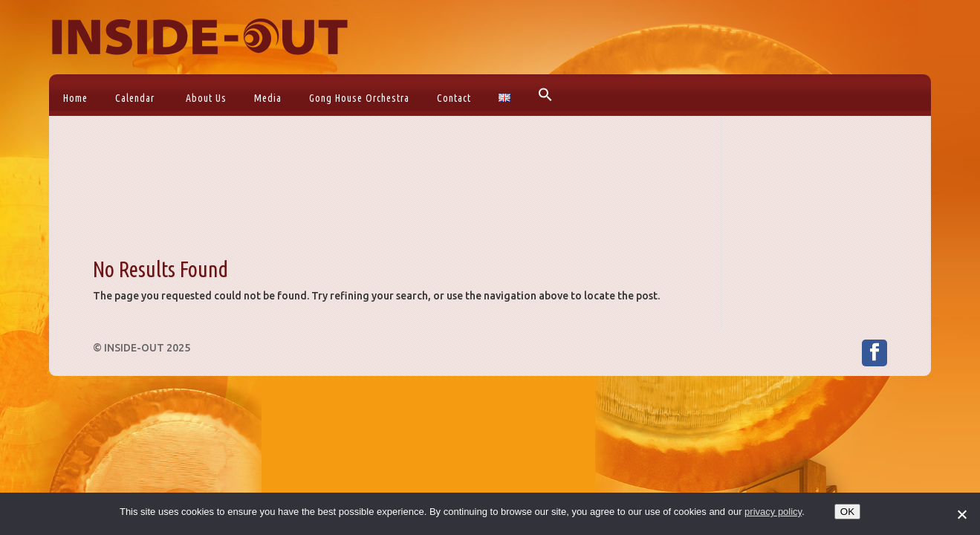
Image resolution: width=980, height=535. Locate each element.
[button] (544, 95)
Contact (454, 98)
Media (268, 98)
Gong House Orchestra (359, 98)
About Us (206, 98)
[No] (961, 514)
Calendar (135, 98)
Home (75, 98)
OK (847, 512)
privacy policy (773, 512)
